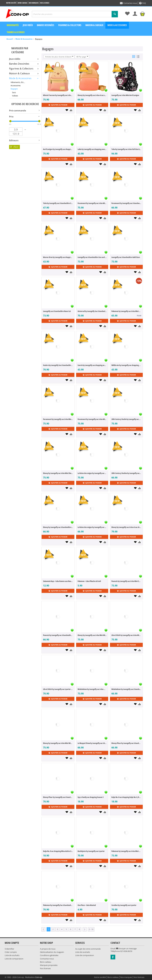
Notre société (11, 3)
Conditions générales (49, 955)
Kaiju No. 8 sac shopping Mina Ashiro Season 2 (58, 851)
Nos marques (34, 3)
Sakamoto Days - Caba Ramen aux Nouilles (58, 581)
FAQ (143, 3)
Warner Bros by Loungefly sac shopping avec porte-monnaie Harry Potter (58, 257)
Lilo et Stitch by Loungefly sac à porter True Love (58, 689)
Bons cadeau (22, 3)
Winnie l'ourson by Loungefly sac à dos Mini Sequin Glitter (58, 95)
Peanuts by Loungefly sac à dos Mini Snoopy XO (126, 581)
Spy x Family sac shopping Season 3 (91, 797)
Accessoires (16, 85)
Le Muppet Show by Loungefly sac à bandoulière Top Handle (92, 743)
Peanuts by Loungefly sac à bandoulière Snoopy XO (58, 635)
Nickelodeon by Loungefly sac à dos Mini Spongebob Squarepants (92, 689)
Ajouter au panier (58, 105)
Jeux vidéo (28, 25)
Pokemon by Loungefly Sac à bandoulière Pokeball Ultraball (58, 905)
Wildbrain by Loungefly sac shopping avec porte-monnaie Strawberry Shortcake (126, 365)
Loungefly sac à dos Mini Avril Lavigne (125, 95)
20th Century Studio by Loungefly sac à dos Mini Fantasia (126, 419)
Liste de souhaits (12, 955)
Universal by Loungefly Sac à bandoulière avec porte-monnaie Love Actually (92, 311)
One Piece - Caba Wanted (87, 905)
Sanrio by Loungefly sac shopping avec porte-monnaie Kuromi (92, 365)
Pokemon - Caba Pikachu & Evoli (89, 581)
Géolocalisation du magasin (52, 952)
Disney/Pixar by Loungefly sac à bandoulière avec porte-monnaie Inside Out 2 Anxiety (58, 797)
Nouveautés (13, 25)
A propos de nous (48, 949)
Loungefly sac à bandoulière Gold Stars (126, 257)
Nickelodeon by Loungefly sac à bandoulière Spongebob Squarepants (126, 689)
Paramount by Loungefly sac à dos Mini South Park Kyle (58, 419)
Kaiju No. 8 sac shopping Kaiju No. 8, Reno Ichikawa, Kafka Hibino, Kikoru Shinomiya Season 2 (126, 797)
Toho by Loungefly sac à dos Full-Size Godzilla (126, 149)
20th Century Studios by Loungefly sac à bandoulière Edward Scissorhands (126, 473)
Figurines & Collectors (70, 25)
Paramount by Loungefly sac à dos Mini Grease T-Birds (92, 203)
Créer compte (11, 952)
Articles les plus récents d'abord (59, 57)
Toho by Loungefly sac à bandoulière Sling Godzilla (58, 203)
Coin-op (39, 977)
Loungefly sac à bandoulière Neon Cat (57, 311)
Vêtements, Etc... (18, 82)
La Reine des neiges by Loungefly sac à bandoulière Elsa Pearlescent (92, 527)
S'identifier (9, 949)
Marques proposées (49, 965)
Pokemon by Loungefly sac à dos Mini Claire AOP (126, 311)
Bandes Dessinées (24, 64)
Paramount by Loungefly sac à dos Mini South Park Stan (92, 419)
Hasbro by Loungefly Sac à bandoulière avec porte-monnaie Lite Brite (58, 365)
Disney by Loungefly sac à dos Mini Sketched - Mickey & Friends (58, 473)
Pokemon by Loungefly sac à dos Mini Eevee (126, 851)
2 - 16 (91, 929)
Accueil (10, 39)
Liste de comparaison (14, 959)
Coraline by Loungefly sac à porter (124, 905)
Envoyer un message (126, 949)
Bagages (14, 89)
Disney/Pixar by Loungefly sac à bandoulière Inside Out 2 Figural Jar (126, 743)
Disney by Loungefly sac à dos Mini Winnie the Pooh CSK (58, 743)
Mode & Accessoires (117, 25)
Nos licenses (45, 3)
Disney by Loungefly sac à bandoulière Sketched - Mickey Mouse (58, 527)
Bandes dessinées (45, 25)
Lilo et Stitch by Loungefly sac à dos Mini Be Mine (126, 635)
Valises (15, 96)
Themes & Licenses (16, 32)
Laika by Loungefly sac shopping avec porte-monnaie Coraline (92, 149)
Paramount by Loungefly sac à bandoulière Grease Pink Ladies (126, 203)
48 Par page (82, 57)
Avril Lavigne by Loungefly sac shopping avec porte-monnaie (58, 149)
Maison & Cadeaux (94, 25)
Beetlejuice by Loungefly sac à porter (91, 851)
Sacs (14, 92)
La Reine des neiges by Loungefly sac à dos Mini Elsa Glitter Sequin (92, 473)
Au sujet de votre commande (88, 949)
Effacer (14, 147)
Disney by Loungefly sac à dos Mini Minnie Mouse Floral (92, 635)
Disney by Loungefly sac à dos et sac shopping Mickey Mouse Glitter (92, 95)
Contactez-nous (129, 3)
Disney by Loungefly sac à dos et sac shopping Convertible (126, 527)
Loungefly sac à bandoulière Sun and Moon (92, 257)
